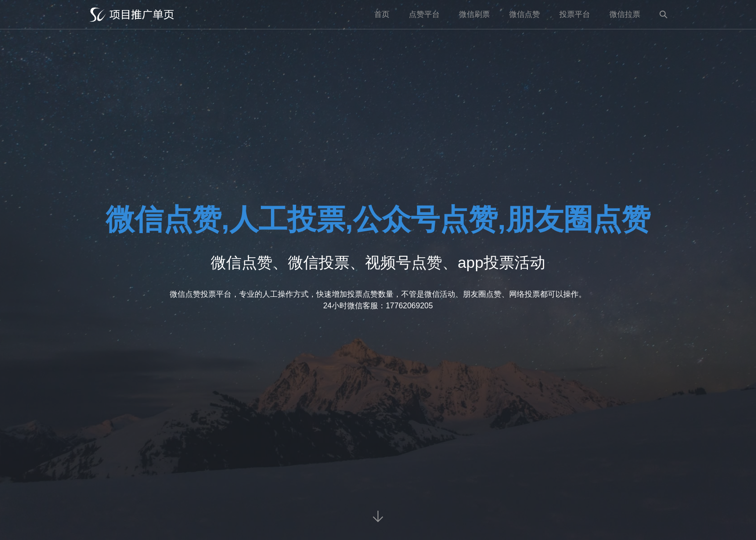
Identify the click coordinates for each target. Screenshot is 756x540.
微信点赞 (525, 14)
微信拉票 (625, 14)
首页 (382, 14)
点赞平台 (424, 14)
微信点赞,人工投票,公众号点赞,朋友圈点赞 (378, 219)
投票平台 (575, 14)
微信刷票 (474, 14)
